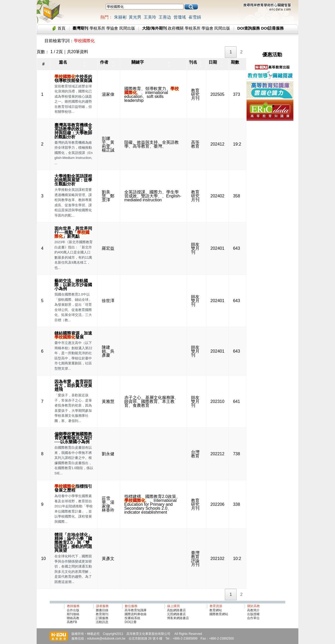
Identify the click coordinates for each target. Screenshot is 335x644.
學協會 (112, 28)
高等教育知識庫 (136, 610)
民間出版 (127, 28)
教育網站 (216, 610)
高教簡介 (253, 610)
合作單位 (253, 618)
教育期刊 (102, 614)
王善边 (165, 17)
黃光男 (135, 17)
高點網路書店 (177, 610)
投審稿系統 (132, 618)
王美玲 (150, 17)
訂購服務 (102, 618)
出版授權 (253, 614)
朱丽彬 (120, 17)
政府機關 (176, 28)
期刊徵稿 (73, 614)
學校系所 (97, 28)
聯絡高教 (73, 618)
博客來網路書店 (178, 618)
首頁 (62, 28)
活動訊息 (102, 622)
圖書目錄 (102, 610)
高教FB (72, 622)
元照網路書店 (176, 614)
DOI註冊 (130, 622)
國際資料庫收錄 (136, 614)
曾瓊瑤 (180, 17)
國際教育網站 (219, 614)
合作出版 (73, 610)
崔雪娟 (195, 17)
